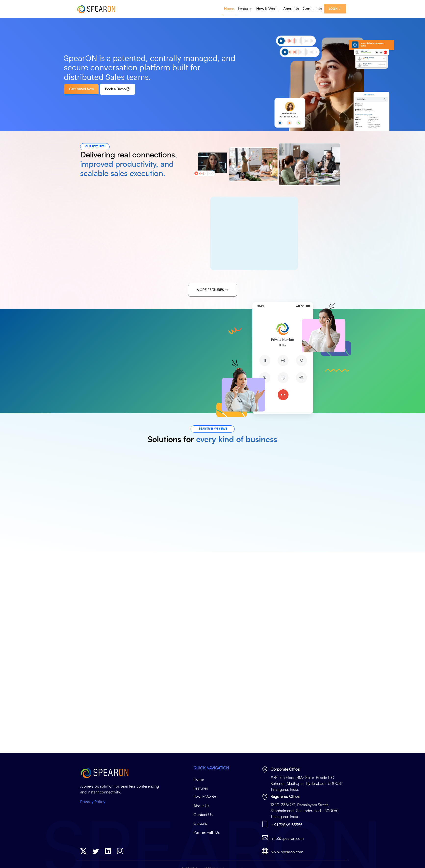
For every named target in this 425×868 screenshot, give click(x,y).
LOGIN (335, 9)
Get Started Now (85, 89)
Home (229, 9)
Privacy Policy (93, 802)
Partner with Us (207, 832)
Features (245, 9)
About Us (291, 9)
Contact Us (312, 9)
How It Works (268, 9)
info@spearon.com (288, 839)
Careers (200, 824)
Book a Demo (121, 89)
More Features (212, 290)
